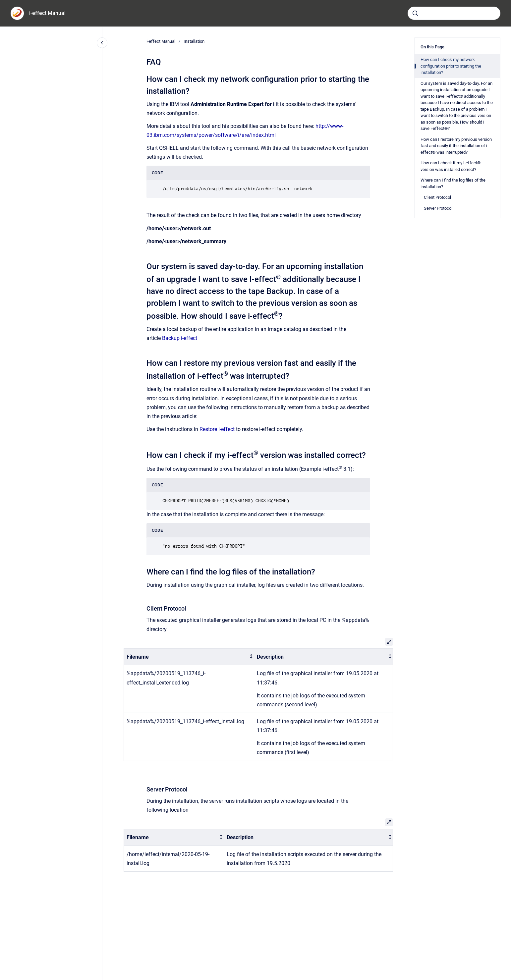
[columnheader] (189, 657)
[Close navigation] (102, 43)
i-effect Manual (47, 13)
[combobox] (454, 13)
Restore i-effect (217, 429)
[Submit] (415, 13)
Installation (194, 41)
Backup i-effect (180, 338)
